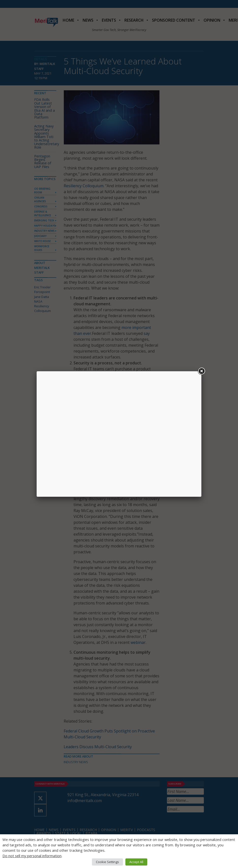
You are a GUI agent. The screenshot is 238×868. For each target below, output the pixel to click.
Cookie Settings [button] (107, 862)
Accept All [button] (136, 862)
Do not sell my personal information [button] (32, 856)
